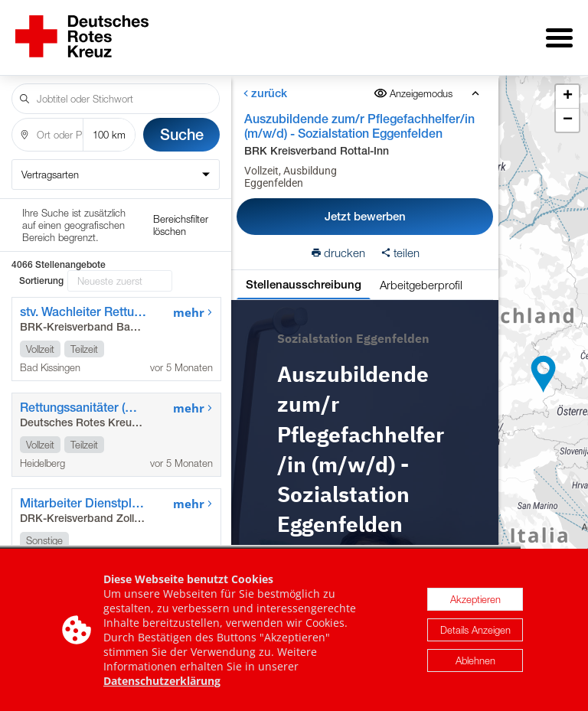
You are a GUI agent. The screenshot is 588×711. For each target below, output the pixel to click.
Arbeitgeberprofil (421, 274)
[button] (544, 369)
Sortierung (41, 217)
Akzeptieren (475, 599)
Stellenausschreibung (304, 274)
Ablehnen (475, 660)
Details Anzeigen (475, 630)
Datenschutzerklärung (162, 681)
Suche (182, 124)
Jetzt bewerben (365, 205)
